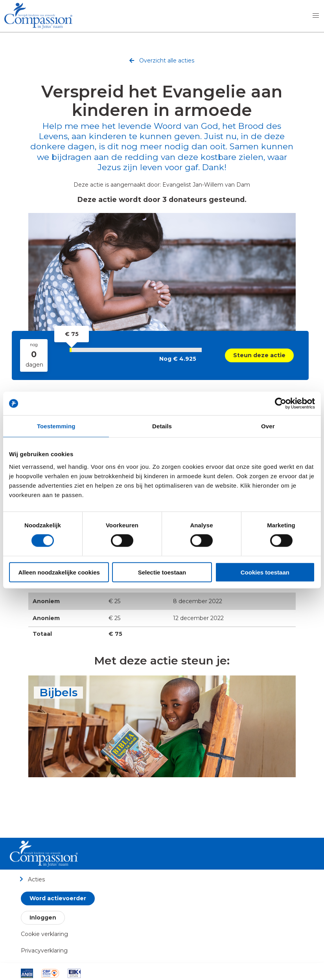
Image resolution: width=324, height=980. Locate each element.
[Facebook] (121, 500)
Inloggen (43, 918)
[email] (187, 500)
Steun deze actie (259, 355)
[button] (316, 16)
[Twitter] (137, 500)
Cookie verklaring (44, 934)
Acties (32, 879)
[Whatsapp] (170, 500)
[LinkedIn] (154, 500)
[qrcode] (203, 500)
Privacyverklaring (44, 951)
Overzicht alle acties (162, 61)
